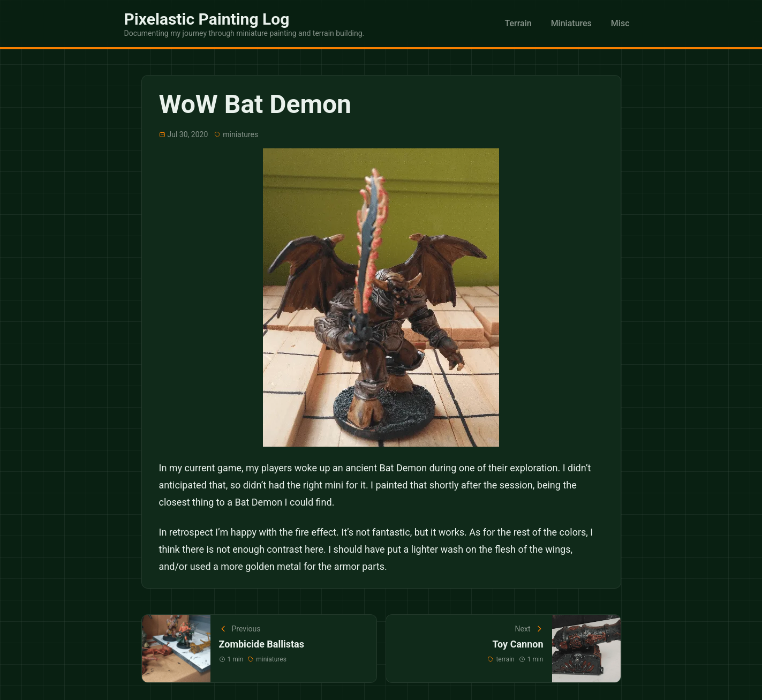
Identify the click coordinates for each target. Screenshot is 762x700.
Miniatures (571, 23)
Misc (620, 23)
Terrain (518, 23)
